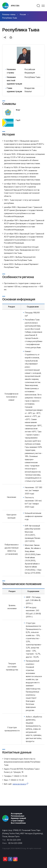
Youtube (5, 859)
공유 (5, 37)
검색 (38, 6)
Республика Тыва (10, 18)
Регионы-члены (9, 14)
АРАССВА (15, 6)
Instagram (15, 859)
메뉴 (43, 6)
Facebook (10, 859)
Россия (23, 14)
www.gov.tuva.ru (19, 784)
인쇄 (11, 37)
